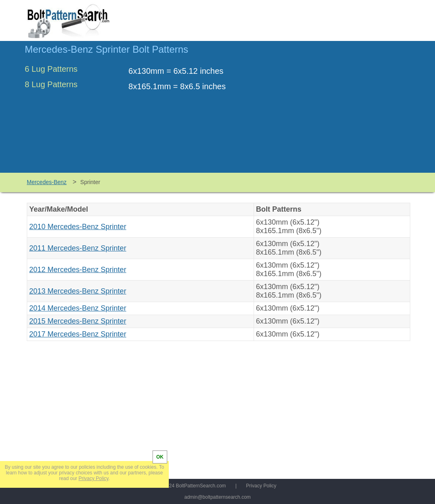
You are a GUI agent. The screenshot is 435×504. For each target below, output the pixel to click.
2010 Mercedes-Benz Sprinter (78, 227)
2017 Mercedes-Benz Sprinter (78, 334)
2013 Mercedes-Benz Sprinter (78, 291)
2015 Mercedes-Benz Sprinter (78, 321)
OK (160, 457)
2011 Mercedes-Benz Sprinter (78, 248)
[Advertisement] (342, 111)
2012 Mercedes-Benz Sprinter (78, 270)
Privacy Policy (261, 486)
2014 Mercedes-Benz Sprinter (78, 308)
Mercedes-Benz (47, 182)
